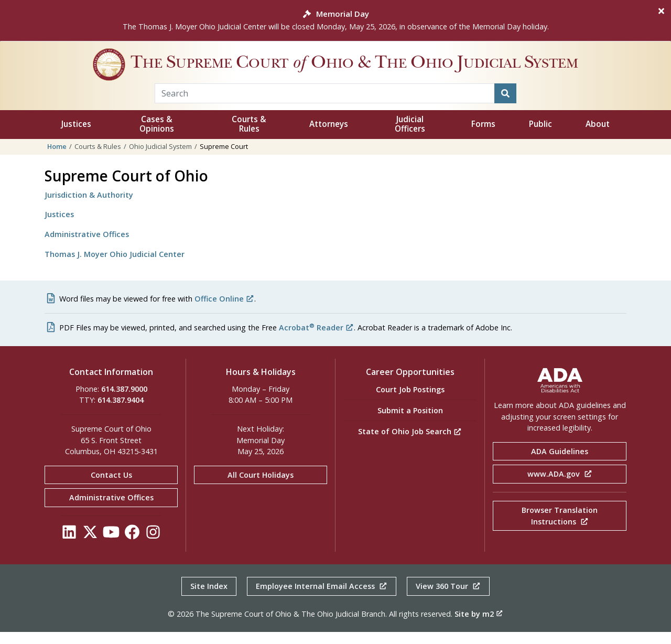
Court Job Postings (410, 401)
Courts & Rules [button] (249, 136)
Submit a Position (410, 422)
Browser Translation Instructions (560, 528)
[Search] (505, 105)
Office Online (224, 311)
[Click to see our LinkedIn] (69, 547)
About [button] (598, 136)
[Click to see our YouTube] (111, 547)
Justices (59, 226)
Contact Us (111, 487)
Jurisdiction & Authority (89, 207)
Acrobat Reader (316, 340)
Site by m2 (479, 626)
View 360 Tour (448, 598)
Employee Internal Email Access (322, 598)
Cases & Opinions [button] (157, 136)
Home (57, 158)
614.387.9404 (121, 412)
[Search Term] (325, 105)
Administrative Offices (87, 246)
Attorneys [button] (329, 136)
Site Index (209, 598)
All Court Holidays (261, 487)
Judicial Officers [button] (410, 136)
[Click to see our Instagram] (153, 547)
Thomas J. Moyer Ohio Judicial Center (115, 266)
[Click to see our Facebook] (132, 547)
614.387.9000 (124, 401)
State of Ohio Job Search (410, 443)
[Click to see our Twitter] (90, 547)
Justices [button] (76, 136)
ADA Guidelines (560, 463)
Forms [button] (483, 136)
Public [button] (540, 136)
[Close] (661, 11)
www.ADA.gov (560, 486)
